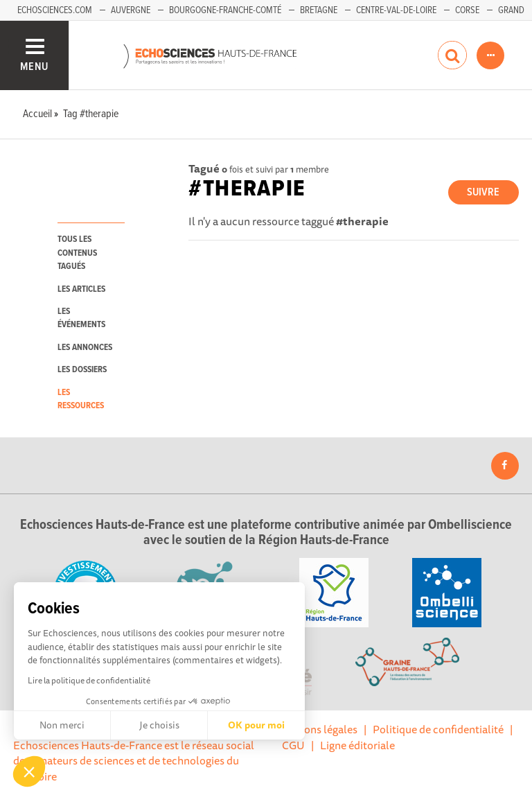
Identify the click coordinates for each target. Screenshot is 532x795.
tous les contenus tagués (77, 253)
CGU (293, 745)
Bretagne (319, 10)
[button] (29, 771)
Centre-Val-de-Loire (396, 10)
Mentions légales (317, 729)
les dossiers (82, 370)
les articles (81, 289)
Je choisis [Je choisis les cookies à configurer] (159, 725)
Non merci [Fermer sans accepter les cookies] (62, 725)
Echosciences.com (55, 10)
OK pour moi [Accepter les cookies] (256, 725)
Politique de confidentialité (438, 729)
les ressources (81, 399)
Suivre (483, 192)
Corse (467, 10)
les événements (81, 318)
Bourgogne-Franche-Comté (225, 10)
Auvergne (131, 10)
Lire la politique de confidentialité (89, 680)
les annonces (85, 348)
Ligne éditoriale (357, 745)
